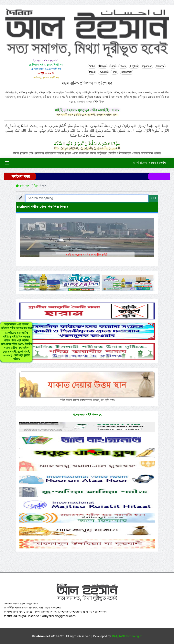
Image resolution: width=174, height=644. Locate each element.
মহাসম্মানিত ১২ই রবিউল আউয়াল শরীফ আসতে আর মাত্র (16, 342)
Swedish (103, 72)
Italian (92, 72)
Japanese (147, 66)
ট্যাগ (36, 186)
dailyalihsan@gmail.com (59, 616)
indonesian (127, 72)
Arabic (92, 66)
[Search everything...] (87, 198)
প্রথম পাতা (23, 186)
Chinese (160, 66)
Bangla (103, 66)
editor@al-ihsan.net (27, 616)
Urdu (113, 66)
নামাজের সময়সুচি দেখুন (149, 163)
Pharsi (123, 66)
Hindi (114, 72)
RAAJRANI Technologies (127, 636)
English (134, 66)
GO (153, 198)
